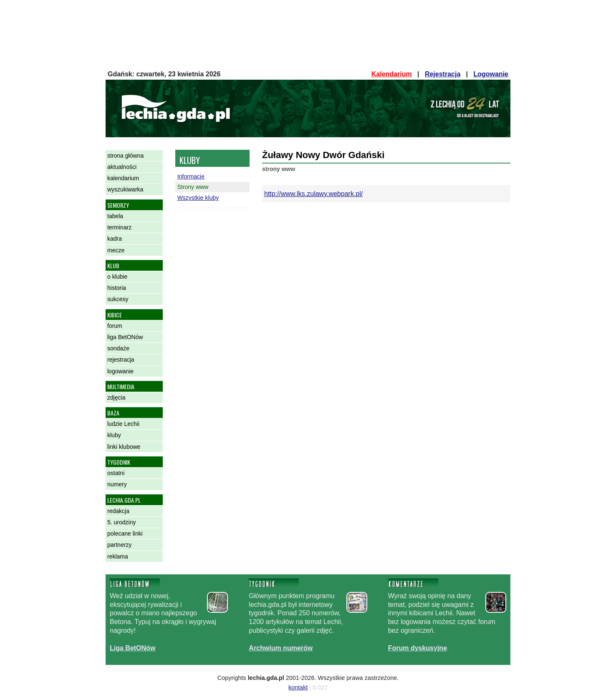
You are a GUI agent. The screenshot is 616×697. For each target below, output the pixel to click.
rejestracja (121, 360)
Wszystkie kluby (198, 198)
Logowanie (491, 74)
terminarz (119, 227)
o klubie (117, 277)
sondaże (118, 348)
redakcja (118, 511)
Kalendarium (392, 74)
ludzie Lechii (123, 424)
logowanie (120, 371)
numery (117, 484)
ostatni (116, 473)
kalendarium (123, 178)
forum (115, 326)
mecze (116, 250)
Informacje (191, 176)
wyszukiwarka (125, 189)
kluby (114, 435)
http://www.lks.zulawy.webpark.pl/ (313, 194)
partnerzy (119, 545)
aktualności (122, 167)
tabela (115, 216)
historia (117, 288)
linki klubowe (124, 447)
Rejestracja (443, 74)
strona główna (125, 156)
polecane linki (125, 533)
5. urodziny (121, 522)
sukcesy (118, 299)
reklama (118, 556)
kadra (115, 239)
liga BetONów (125, 337)
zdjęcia (116, 398)
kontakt (298, 687)
